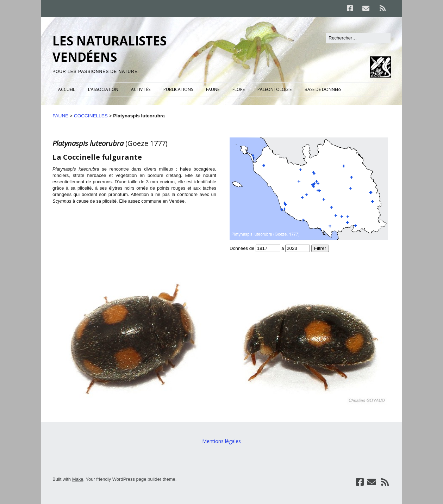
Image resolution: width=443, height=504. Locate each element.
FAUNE (213, 89)
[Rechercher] (358, 38)
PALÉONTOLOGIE (274, 89)
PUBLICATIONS (178, 89)
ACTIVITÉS (141, 89)
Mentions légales (221, 441)
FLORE (239, 89)
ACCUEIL (67, 89)
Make (78, 479)
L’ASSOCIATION (103, 89)
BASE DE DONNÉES (323, 89)
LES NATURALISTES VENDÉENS (110, 49)
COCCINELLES (91, 116)
